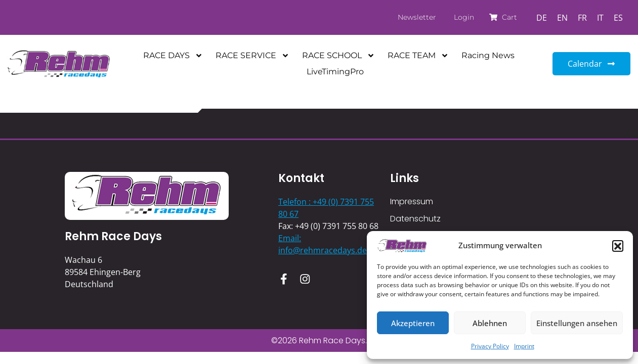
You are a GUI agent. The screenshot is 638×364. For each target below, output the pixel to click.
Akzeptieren (413, 323)
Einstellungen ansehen (577, 323)
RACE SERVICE (252, 56)
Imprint (524, 346)
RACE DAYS (173, 56)
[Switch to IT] (600, 17)
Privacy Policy (490, 346)
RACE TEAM (418, 56)
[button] (618, 246)
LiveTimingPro (335, 72)
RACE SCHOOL (338, 56)
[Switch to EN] (562, 17)
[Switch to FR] (582, 17)
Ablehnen (490, 323)
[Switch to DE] (542, 17)
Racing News (488, 55)
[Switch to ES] (618, 17)
